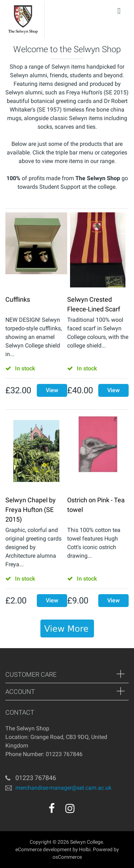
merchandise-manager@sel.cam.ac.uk (63, 788)
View (52, 390)
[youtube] (85, 811)
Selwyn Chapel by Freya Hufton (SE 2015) (31, 510)
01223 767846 (36, 778)
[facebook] (52, 808)
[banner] (67, 628)
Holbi (85, 849)
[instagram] (70, 808)
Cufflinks (18, 299)
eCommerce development (43, 849)
